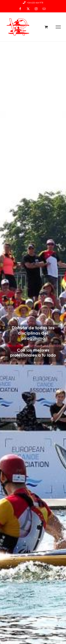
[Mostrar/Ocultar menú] (58, 27)
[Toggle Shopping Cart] (46, 27)
